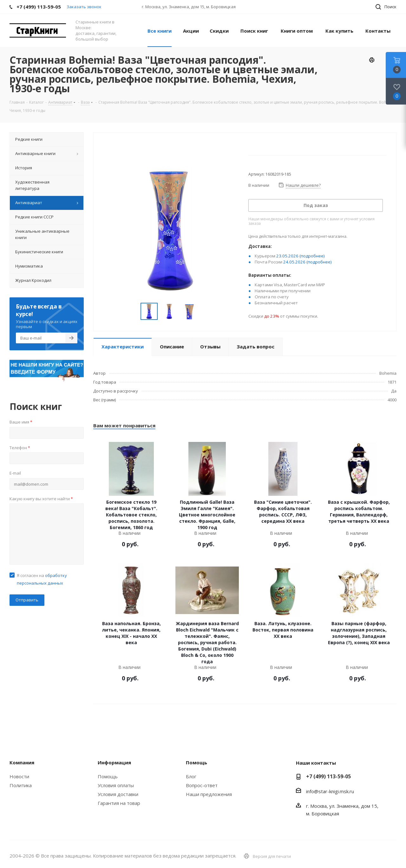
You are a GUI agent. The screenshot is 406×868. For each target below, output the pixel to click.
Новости (19, 776)
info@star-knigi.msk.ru (330, 791)
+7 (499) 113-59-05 (328, 776)
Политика (21, 785)
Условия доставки (118, 794)
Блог (191, 776)
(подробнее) (312, 256)
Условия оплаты (116, 785)
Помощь (108, 776)
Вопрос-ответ (202, 785)
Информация (114, 762)
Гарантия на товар (119, 803)
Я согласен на (42, 579)
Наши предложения (209, 794)
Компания (22, 762)
